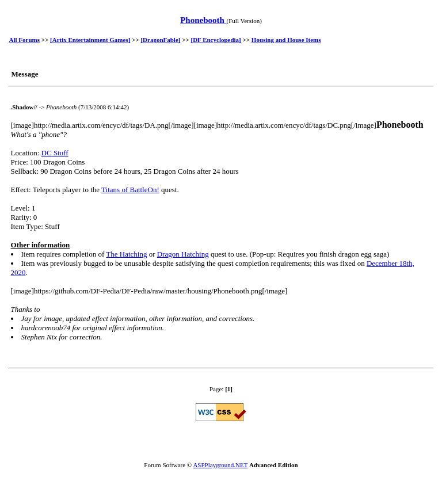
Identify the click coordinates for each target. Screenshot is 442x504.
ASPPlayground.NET (220, 465)
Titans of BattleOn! (130, 190)
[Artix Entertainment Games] (90, 40)
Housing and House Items (286, 40)
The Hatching (126, 254)
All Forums (24, 40)
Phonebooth (203, 20)
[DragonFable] (160, 40)
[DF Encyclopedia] (216, 40)
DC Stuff (55, 153)
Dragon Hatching (183, 254)
